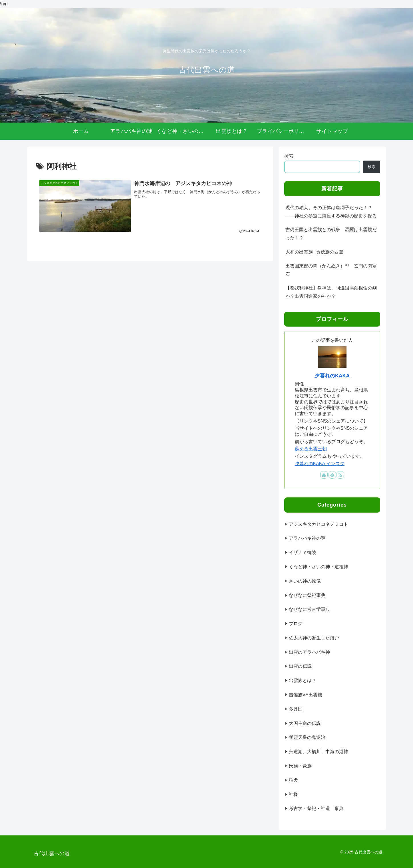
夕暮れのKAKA (332, 376)
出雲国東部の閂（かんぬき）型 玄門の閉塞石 (331, 270)
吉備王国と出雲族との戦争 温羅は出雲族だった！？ (331, 234)
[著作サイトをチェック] (324, 475)
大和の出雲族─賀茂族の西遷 (314, 252)
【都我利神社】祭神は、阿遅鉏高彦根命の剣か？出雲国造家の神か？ (331, 292)
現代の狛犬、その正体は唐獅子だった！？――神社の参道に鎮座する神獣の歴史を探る (331, 212)
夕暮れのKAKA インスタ (320, 464)
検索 (289, 156)
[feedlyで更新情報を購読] (332, 475)
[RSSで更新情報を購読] (340, 475)
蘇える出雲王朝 (311, 449)
